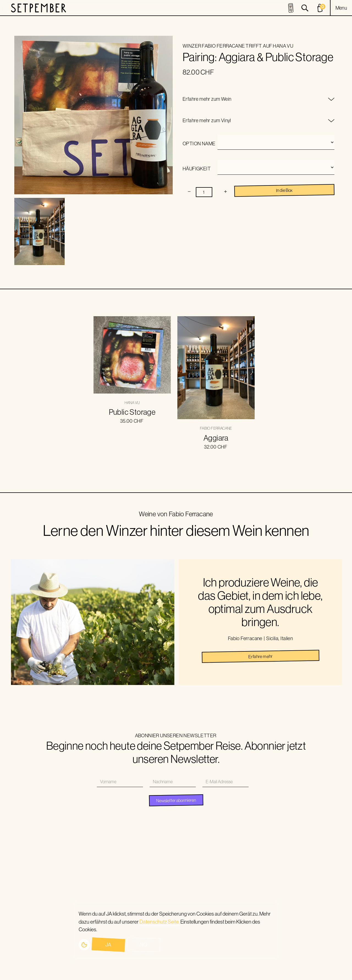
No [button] (144, 944)
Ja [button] (108, 945)
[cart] (321, 8)
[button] (341, 8)
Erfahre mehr (260, 656)
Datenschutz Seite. (159, 922)
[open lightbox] (39, 232)
